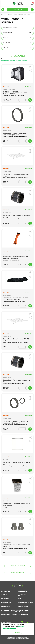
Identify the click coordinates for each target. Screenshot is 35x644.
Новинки (24, 60)
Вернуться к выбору (17, 573)
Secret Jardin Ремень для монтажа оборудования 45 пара (16, 299)
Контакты (5, 591)
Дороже (18, 60)
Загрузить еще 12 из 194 (18, 566)
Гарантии (5, 599)
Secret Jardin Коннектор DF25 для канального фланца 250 (16, 134)
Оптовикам (6, 602)
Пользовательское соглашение (15, 615)
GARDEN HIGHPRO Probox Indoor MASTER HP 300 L (15, 93)
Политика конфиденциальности (15, 611)
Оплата (4, 595)
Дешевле (13, 60)
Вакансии (5, 606)
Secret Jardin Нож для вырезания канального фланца (15, 257)
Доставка (22, 595)
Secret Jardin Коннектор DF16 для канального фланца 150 (15, 422)
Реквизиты (23, 591)
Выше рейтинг (5, 60)
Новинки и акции (26, 602)
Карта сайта (23, 606)
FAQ (20, 599)
